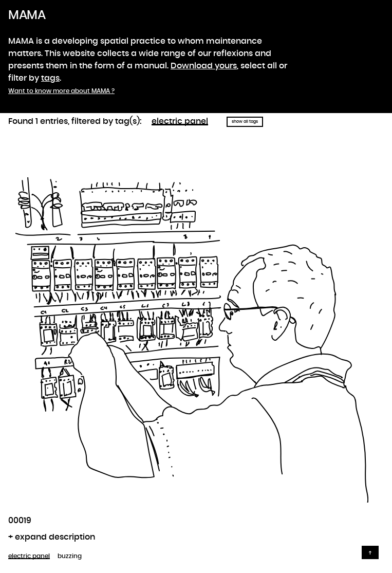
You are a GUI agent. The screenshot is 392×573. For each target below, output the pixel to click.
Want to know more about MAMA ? (61, 91)
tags (50, 78)
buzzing (70, 556)
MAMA (27, 15)
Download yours (204, 66)
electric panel (180, 121)
